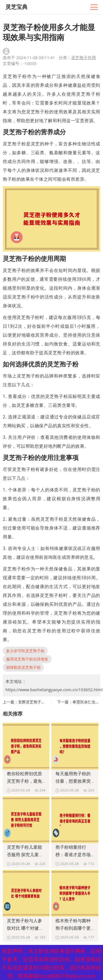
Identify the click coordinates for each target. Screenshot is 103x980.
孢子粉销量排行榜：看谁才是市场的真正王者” (73, 855)
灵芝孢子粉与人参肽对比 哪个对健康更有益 (25, 928)
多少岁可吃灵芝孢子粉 (25, 651)
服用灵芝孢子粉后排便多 (27, 659)
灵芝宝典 (16, 7)
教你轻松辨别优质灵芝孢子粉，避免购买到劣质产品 (24, 781)
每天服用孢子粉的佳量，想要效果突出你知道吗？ (73, 781)
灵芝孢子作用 (83, 57)
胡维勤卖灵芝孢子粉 (23, 667)
